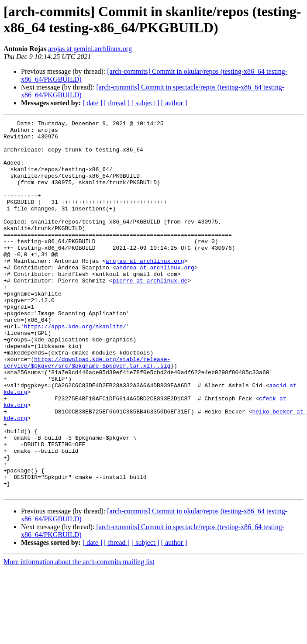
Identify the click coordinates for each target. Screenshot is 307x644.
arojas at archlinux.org (145, 289)
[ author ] (174, 103)
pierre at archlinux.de (150, 313)
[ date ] (92, 103)
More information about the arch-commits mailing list (79, 636)
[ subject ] (145, 103)
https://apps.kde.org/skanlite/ (75, 368)
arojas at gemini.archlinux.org (90, 49)
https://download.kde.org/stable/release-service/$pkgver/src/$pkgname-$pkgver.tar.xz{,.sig (87, 411)
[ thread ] (117, 103)
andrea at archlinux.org (155, 297)
